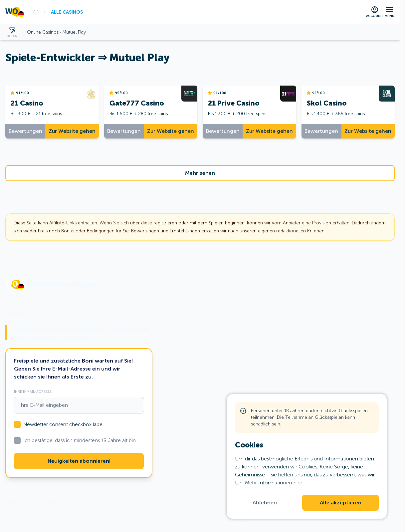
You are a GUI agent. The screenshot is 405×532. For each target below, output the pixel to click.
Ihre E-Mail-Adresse (33, 392)
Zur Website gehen (72, 131)
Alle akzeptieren (341, 503)
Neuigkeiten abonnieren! (79, 461)
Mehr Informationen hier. (274, 483)
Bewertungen (25, 131)
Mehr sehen (200, 173)
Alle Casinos (67, 12)
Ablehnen (265, 503)
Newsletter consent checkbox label (63, 424)
